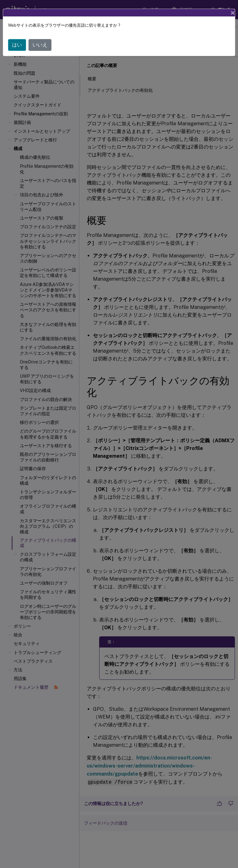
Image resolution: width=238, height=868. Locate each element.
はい (17, 45)
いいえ (40, 45)
